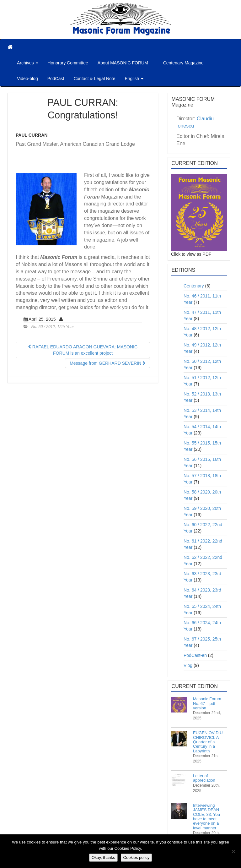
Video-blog (27, 79)
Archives (28, 63)
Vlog (188, 665)
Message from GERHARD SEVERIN (107, 363)
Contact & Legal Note (94, 79)
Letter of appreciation (204, 778)
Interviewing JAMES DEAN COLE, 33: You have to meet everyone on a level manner (206, 816)
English (134, 79)
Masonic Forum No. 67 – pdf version (207, 703)
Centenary (194, 286)
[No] (233, 851)
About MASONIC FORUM (123, 63)
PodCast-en (195, 655)
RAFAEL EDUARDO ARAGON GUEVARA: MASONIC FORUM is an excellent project (83, 350)
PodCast (56, 79)
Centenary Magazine (183, 63)
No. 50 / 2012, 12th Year (53, 327)
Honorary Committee (68, 63)
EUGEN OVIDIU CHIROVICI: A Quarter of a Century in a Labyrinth (208, 742)
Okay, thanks (103, 857)
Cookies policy (137, 857)
